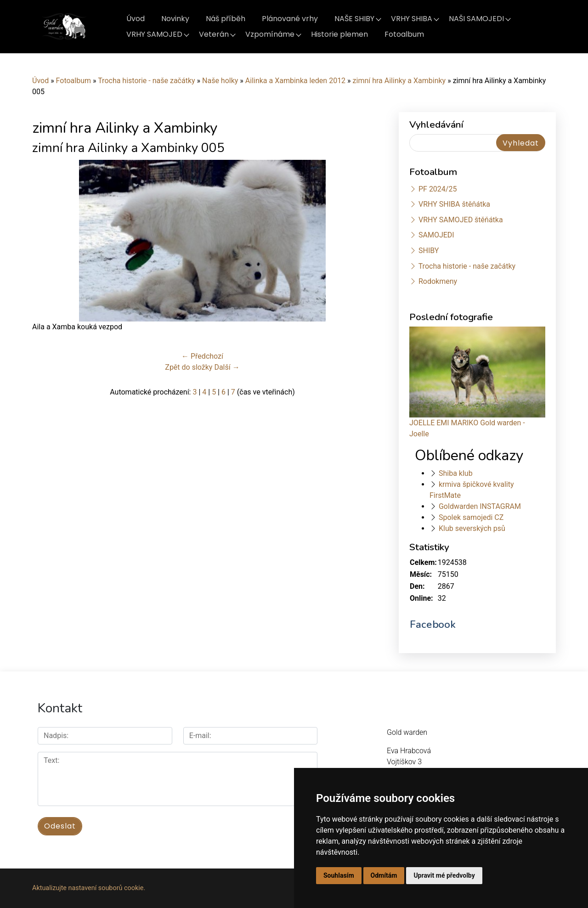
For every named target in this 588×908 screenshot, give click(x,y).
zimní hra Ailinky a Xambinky (399, 81)
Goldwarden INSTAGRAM (480, 506)
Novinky (175, 19)
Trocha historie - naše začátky (146, 81)
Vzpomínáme (270, 34)
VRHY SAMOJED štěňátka (461, 220)
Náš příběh (226, 19)
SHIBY (429, 251)
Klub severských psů (472, 528)
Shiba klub (456, 473)
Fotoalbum (404, 34)
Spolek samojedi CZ (471, 517)
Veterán (214, 34)
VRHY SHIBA (412, 19)
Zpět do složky (189, 367)
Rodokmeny (438, 281)
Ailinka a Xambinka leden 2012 (295, 81)
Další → (227, 367)
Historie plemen (339, 34)
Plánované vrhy (290, 19)
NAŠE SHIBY (354, 19)
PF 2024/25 (438, 189)
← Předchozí (202, 356)
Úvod (136, 19)
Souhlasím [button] (339, 875)
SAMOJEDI (436, 235)
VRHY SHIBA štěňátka (454, 204)
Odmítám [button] (384, 875)
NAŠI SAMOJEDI (476, 19)
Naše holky (221, 81)
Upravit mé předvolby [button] (444, 875)
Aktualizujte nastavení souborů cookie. (89, 888)
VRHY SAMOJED (154, 34)
